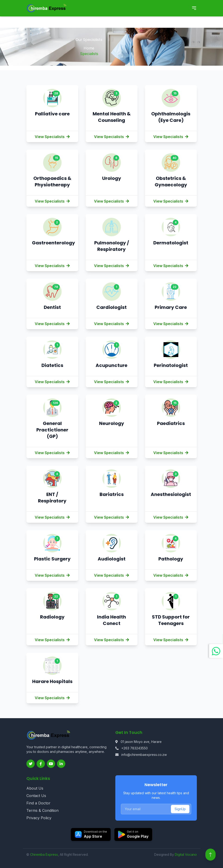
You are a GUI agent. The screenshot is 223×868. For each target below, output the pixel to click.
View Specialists (52, 137)
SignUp (180, 809)
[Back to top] (210, 855)
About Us (35, 788)
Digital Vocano (186, 854)
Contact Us (36, 796)
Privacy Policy (39, 818)
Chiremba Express (44, 854)
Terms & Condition (42, 810)
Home (89, 48)
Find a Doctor (38, 803)
